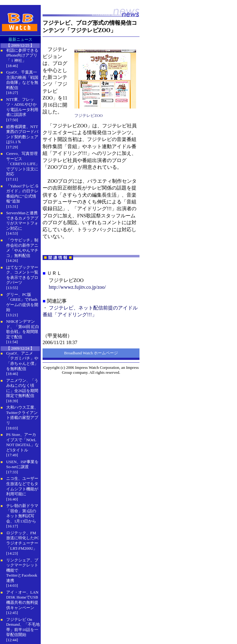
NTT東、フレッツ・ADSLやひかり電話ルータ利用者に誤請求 (22, 107)
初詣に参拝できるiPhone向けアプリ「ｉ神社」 (22, 55)
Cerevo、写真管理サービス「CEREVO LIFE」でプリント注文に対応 (23, 164)
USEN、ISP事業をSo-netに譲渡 (22, 464)
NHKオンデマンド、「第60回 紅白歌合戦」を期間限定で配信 (23, 329)
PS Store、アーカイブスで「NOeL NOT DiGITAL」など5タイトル (23, 442)
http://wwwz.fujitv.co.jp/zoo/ (77, 287)
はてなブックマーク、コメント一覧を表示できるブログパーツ (22, 275)
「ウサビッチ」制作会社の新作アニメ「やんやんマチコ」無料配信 (22, 248)
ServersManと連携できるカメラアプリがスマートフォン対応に (22, 221)
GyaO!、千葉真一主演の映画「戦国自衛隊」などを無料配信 (22, 80)
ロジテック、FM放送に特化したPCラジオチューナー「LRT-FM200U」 (23, 541)
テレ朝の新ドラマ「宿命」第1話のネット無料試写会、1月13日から (22, 513)
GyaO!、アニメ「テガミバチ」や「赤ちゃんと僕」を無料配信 (22, 361)
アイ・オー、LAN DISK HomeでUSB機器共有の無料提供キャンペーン (22, 600)
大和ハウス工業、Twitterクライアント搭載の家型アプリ (22, 415)
